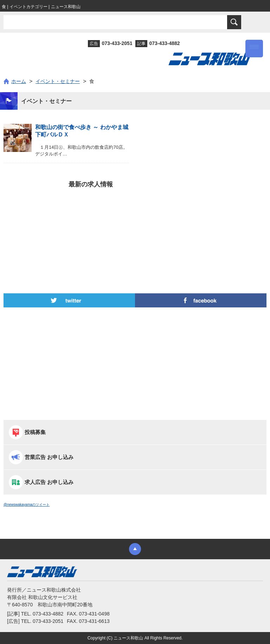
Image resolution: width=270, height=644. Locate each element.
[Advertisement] (135, 228)
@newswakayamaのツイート (27, 505)
